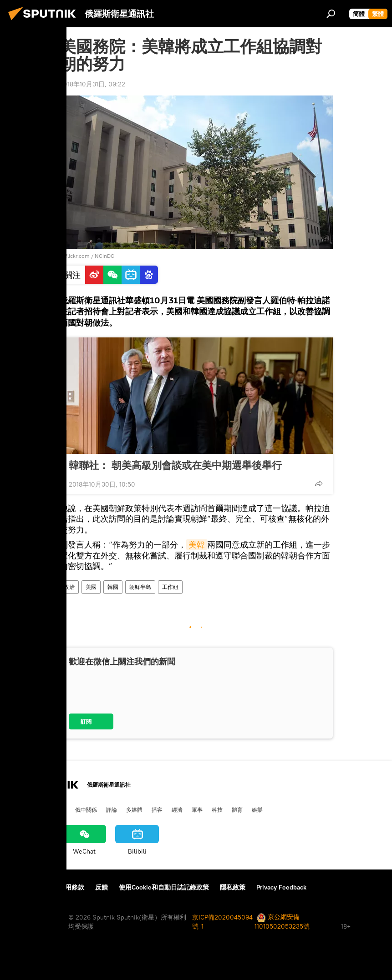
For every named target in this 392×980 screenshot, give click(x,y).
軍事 (197, 809)
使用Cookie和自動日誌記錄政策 (164, 887)
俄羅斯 (38, 809)
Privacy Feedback (281, 887)
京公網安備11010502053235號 (282, 922)
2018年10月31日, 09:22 (92, 84)
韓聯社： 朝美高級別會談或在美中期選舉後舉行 (175, 465)
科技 (217, 809)
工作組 (170, 587)
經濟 (177, 809)
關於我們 (22, 887)
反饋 (102, 887)
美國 (91, 587)
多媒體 (134, 809)
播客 (157, 809)
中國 (15, 809)
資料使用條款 (65, 887)
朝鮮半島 (140, 587)
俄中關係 (86, 809)
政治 (69, 587)
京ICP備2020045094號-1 (222, 922)
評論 (112, 809)
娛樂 (257, 809)
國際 (61, 809)
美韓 (197, 545)
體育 (237, 809)
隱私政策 (233, 887)
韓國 (113, 587)
